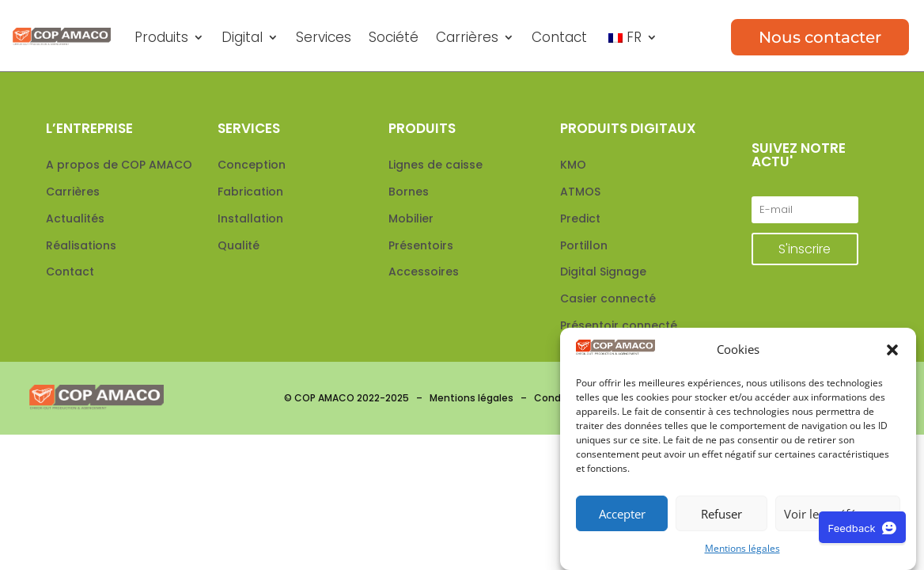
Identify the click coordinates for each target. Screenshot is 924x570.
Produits (161, 37)
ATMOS (580, 192)
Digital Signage (603, 272)
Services (324, 37)
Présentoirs (421, 245)
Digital (242, 37)
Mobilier (411, 218)
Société (394, 37)
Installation (250, 218)
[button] (892, 351)
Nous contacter (820, 37)
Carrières (467, 37)
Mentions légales (742, 548)
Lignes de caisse (435, 165)
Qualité (239, 245)
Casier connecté (608, 298)
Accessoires (424, 272)
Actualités (75, 218)
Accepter (622, 514)
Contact (559, 37)
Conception (252, 165)
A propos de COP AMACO (119, 165)
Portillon (584, 245)
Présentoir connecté (619, 325)
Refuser (721, 514)
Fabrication (250, 192)
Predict (580, 218)
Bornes (409, 192)
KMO (573, 165)
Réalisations (81, 245)
